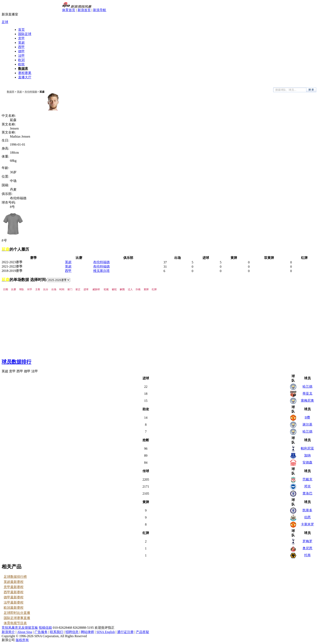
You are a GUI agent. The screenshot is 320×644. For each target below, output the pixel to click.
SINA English (106, 632)
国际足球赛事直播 (17, 618)
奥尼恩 (307, 548)
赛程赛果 (25, 73)
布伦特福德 (31, 92)
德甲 (21, 51)
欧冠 (21, 60)
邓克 (307, 486)
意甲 (21, 38)
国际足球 (25, 34)
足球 (5, 22)
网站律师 (87, 632)
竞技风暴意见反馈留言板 (20, 628)
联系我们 (56, 632)
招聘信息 (72, 632)
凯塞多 (307, 510)
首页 (21, 30)
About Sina (25, 632)
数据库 (23, 69)
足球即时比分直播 (17, 613)
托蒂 (307, 555)
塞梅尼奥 (307, 400)
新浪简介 (8, 632)
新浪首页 (84, 10)
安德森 (307, 462)
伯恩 (307, 517)
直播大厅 (25, 77)
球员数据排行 (16, 362)
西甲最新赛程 (14, 592)
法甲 (21, 56)
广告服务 (41, 632)
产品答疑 (142, 632)
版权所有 (22, 640)
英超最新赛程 (14, 582)
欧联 (21, 64)
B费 (308, 417)
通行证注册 (125, 632)
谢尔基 (307, 424)
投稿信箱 (45, 628)
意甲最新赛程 (14, 587)
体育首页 (69, 10)
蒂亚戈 (307, 393)
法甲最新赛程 (14, 602)
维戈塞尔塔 (101, 271)
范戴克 (307, 479)
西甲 (21, 47)
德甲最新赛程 (14, 597)
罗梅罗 (307, 541)
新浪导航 (100, 10)
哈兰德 (307, 386)
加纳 (307, 455)
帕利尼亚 (307, 448)
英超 (21, 43)
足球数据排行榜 (15, 577)
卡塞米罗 (307, 524)
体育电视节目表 (15, 623)
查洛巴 (307, 493)
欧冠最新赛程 (14, 608)
